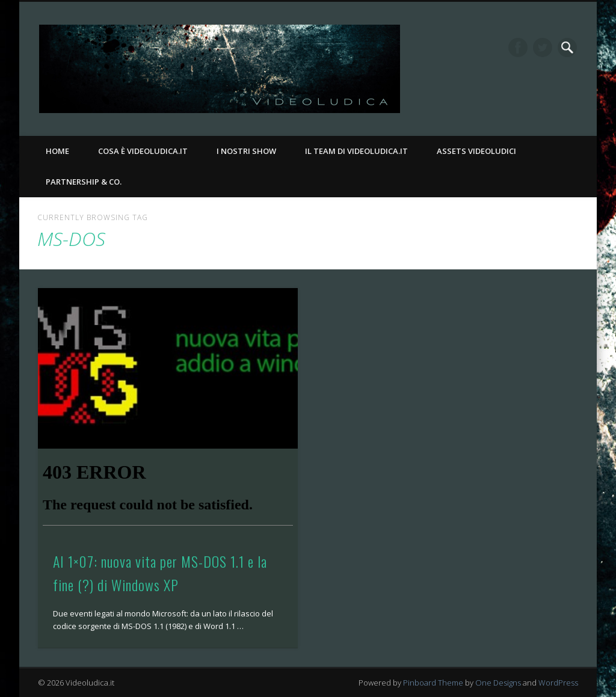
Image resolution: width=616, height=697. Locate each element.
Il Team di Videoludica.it (356, 151)
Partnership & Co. (84, 182)
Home (57, 151)
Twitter (543, 48)
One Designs (498, 683)
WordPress (558, 683)
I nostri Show (246, 151)
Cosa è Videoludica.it (143, 151)
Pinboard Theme (433, 683)
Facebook (518, 48)
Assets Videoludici (476, 151)
